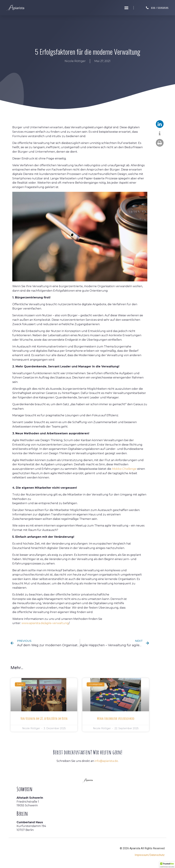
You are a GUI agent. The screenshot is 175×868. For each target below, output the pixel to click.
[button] (126, 8)
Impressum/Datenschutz (150, 855)
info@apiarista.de (106, 761)
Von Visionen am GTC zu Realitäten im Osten (44, 718)
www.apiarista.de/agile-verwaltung (45, 623)
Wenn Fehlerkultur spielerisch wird (116, 718)
